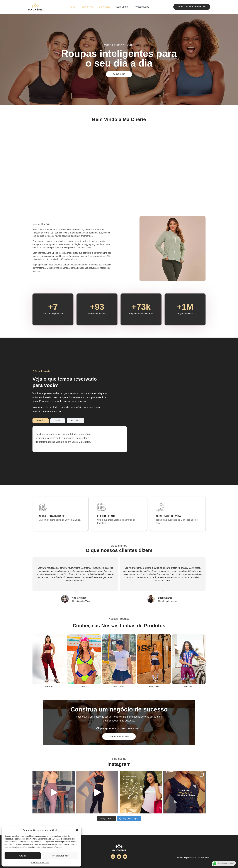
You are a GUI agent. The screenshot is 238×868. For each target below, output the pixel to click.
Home (72, 7)
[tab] (41, 421)
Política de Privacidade (40, 863)
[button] (77, 830)
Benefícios (105, 7)
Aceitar (23, 856)
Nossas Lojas (142, 7)
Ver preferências (60, 856)
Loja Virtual (122, 7)
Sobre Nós (87, 7)
